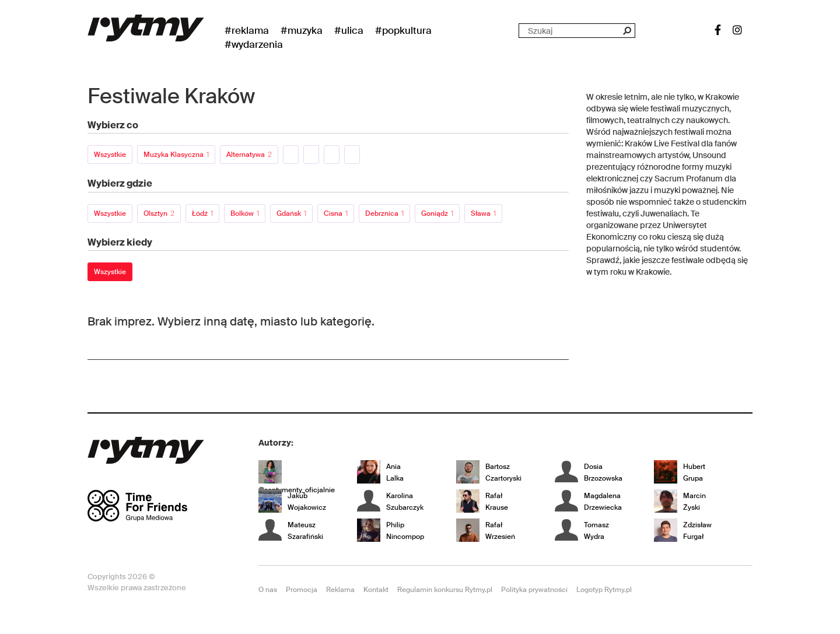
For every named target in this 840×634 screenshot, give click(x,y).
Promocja (302, 590)
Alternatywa (249, 155)
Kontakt (376, 590)
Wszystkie (110, 155)
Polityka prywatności (534, 590)
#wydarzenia (254, 44)
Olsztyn (159, 213)
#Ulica (349, 30)
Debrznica (384, 213)
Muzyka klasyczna (176, 155)
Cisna (336, 213)
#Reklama (247, 30)
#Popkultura (403, 30)
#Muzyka (302, 30)
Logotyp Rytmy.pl (604, 590)
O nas (268, 590)
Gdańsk (291, 213)
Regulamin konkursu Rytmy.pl (445, 590)
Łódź (202, 213)
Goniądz (437, 213)
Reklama (340, 590)
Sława (483, 213)
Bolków (245, 213)
